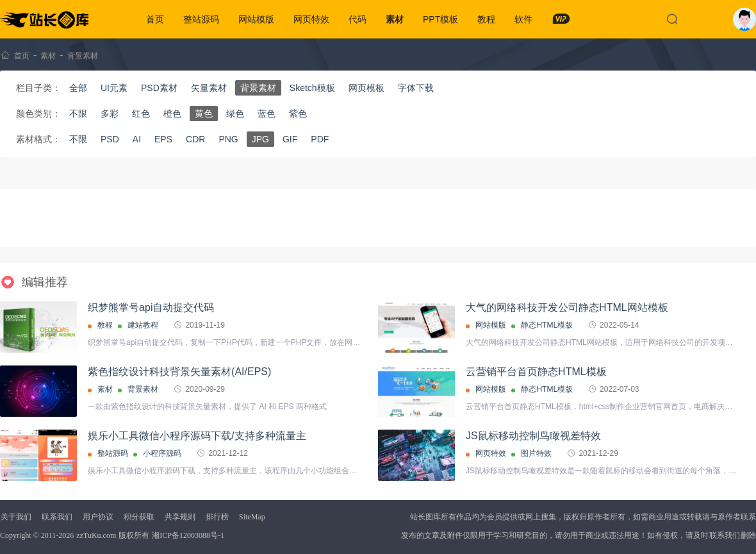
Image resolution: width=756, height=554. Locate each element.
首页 (155, 19)
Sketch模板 (312, 88)
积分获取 (139, 517)
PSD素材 (159, 88)
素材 (395, 19)
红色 (141, 113)
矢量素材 (209, 88)
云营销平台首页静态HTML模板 (536, 372)
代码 (357, 19)
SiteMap (252, 517)
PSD (110, 139)
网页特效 (311, 19)
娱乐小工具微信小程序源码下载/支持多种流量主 (197, 436)
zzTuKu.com (96, 535)
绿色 (235, 113)
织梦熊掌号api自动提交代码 (151, 307)
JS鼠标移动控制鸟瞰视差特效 (533, 436)
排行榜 (217, 517)
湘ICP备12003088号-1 (188, 535)
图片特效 (536, 453)
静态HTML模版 (547, 325)
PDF (320, 139)
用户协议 (98, 517)
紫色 (298, 113)
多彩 (110, 113)
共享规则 (180, 517)
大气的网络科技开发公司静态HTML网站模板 (567, 307)
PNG (228, 139)
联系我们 (57, 517)
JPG (260, 139)
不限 (78, 113)
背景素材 (83, 56)
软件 (523, 19)
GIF (290, 139)
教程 (486, 19)
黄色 (204, 113)
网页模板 (366, 88)
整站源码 (201, 19)
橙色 (172, 113)
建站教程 (143, 325)
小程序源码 (162, 453)
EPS (163, 139)
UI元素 (114, 88)
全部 (78, 88)
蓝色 (267, 113)
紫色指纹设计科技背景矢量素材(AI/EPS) (179, 372)
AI (137, 139)
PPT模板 (440, 19)
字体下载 (416, 88)
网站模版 (256, 19)
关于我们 (16, 517)
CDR (195, 139)
